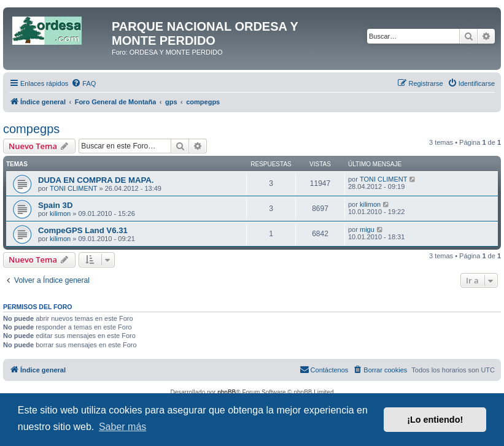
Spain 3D (55, 205)
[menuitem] (83, 83)
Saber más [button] (122, 427)
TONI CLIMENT (73, 188)
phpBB (227, 392)
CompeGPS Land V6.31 (83, 230)
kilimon (60, 213)
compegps (31, 129)
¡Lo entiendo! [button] (435, 420)
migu (367, 229)
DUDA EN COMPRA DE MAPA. (96, 180)
